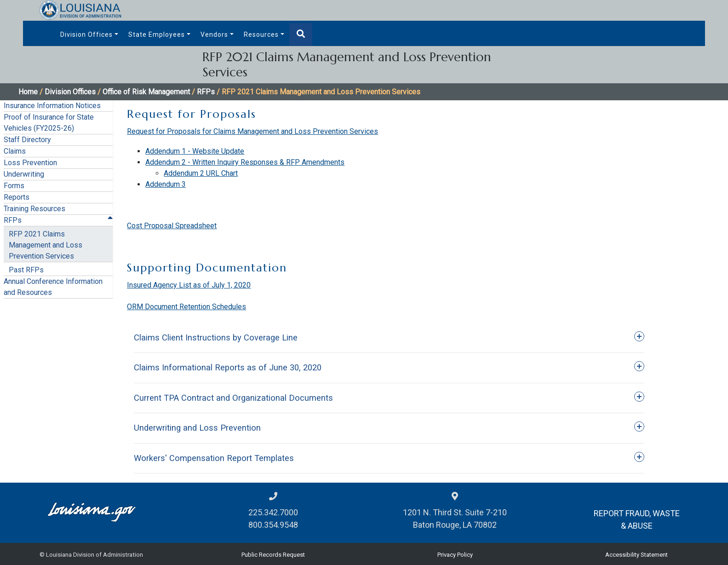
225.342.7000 (273, 512)
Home (28, 92)
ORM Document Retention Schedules (186, 307)
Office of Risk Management (146, 92)
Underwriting (24, 174)
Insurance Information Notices (52, 106)
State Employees (157, 35)
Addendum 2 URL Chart (201, 173)
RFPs (206, 92)
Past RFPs (26, 270)
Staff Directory (27, 140)
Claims (15, 151)
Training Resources (34, 209)
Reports (17, 197)
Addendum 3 (166, 184)
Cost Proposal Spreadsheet (172, 226)
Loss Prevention (30, 163)
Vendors (214, 35)
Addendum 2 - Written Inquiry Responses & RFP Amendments (245, 162)
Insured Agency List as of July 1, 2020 (189, 285)
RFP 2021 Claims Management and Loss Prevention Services (46, 245)
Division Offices (86, 35)
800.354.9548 (273, 525)
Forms (14, 186)
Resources (261, 35)
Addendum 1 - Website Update (195, 151)
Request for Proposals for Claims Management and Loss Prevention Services (252, 131)
